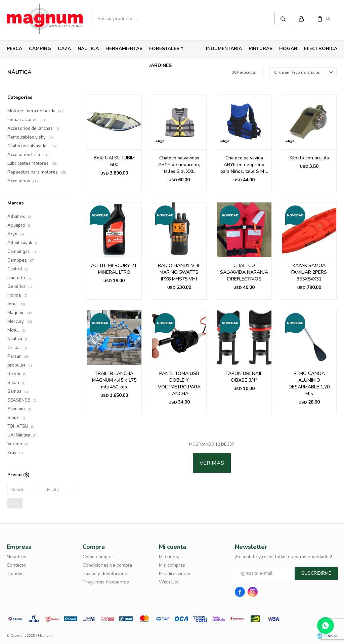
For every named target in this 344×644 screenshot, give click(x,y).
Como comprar (98, 557)
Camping (40, 49)
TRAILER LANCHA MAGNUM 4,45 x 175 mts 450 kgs (114, 380)
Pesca (14, 49)
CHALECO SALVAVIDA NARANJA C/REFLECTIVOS (244, 272)
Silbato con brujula (309, 158)
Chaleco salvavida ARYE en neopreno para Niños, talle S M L (244, 165)
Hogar (288, 49)
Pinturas (261, 49)
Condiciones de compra (107, 565)
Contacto (16, 565)
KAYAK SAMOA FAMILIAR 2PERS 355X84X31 (309, 272)
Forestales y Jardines (166, 51)
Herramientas (124, 49)
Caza (64, 49)
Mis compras (172, 565)
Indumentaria (224, 49)
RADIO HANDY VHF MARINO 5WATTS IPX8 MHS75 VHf (179, 272)
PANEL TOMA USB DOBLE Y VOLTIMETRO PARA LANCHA (179, 384)
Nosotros (16, 557)
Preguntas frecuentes (106, 582)
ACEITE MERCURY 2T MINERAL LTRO (114, 269)
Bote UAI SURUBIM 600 (114, 161)
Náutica (88, 49)
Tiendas (15, 574)
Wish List (169, 582)
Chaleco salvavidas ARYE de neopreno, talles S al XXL (179, 165)
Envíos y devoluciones (106, 574)
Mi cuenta (169, 557)
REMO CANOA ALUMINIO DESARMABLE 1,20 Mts (309, 384)
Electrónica (321, 49)
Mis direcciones (175, 574)
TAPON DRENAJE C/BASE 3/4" (244, 377)
